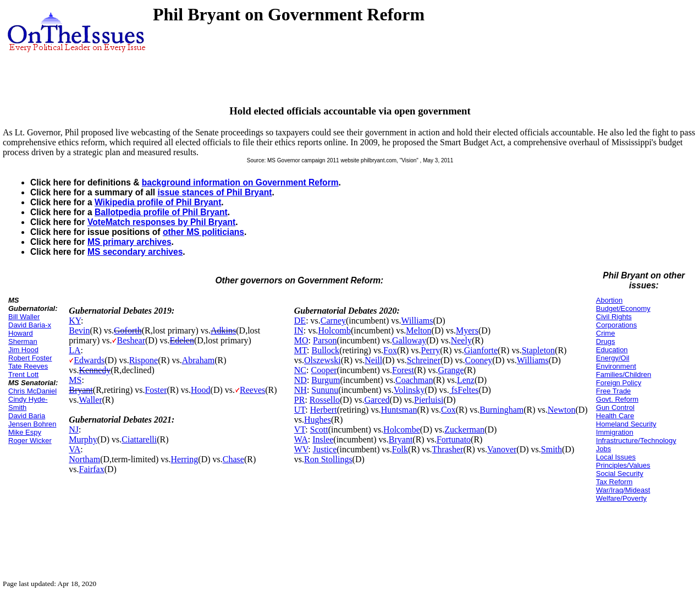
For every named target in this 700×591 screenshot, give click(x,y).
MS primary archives (129, 242)
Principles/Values (623, 465)
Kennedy (95, 370)
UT (300, 410)
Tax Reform (614, 482)
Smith (552, 449)
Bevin (79, 330)
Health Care (615, 416)
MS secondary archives (135, 252)
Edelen (181, 340)
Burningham (501, 410)
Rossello (325, 400)
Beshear (131, 340)
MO (301, 340)
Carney (333, 321)
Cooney (478, 360)
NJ (74, 429)
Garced (377, 400)
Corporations (616, 325)
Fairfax (91, 469)
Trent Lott (23, 374)
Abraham (199, 360)
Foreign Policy (619, 383)
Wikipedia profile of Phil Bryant (158, 202)
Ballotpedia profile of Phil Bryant (161, 212)
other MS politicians (203, 232)
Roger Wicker (30, 440)
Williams (417, 321)
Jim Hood (23, 350)
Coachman (414, 380)
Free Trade (614, 391)
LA (75, 350)
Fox (390, 350)
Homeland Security (626, 424)
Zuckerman (464, 429)
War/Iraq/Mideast (623, 490)
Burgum (326, 380)
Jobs (603, 449)
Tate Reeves (28, 366)
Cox (448, 410)
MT (301, 350)
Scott (319, 429)
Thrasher (448, 449)
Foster (156, 390)
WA (301, 439)
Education (612, 350)
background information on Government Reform (240, 182)
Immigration (615, 432)
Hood (201, 390)
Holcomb (334, 330)
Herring (185, 459)
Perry (431, 350)
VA (75, 449)
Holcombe (402, 429)
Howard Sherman (23, 337)
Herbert (324, 410)
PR (300, 400)
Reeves (252, 390)
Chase (233, 459)
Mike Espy (25, 432)
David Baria (27, 416)
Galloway (409, 340)
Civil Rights (614, 317)
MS (75, 380)
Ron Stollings (328, 459)
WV (301, 449)
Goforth (128, 330)
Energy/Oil (613, 358)
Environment (616, 366)
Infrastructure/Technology (636, 440)
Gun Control (615, 407)
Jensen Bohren (32, 424)
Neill (373, 360)
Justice (325, 449)
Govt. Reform (617, 399)
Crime (606, 333)
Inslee (323, 439)
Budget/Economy (623, 308)
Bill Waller (24, 317)
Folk (400, 449)
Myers (467, 330)
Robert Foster (30, 358)
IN (299, 330)
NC (300, 370)
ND (301, 380)
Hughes (318, 420)
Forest (403, 370)
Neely (461, 340)
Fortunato (454, 439)
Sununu (325, 390)
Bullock (325, 350)
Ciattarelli (139, 439)
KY (75, 321)
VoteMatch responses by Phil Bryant (161, 222)
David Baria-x (30, 325)
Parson (325, 340)
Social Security (620, 474)
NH (301, 390)
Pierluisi (429, 400)
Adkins (223, 330)
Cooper (324, 370)
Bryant (81, 390)
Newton (562, 410)
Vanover (502, 449)
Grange (451, 370)
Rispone (144, 360)
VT (300, 429)
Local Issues (616, 457)
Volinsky (409, 390)
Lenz (466, 380)
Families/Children (624, 374)
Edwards (89, 360)
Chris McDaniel (32, 391)
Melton (418, 330)
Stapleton (538, 350)
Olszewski (323, 360)
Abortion (609, 300)
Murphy (83, 439)
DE (300, 321)
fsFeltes (464, 390)
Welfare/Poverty (621, 498)
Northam (84, 459)
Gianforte (481, 350)
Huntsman (399, 410)
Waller (90, 400)
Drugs (606, 341)
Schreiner (424, 360)
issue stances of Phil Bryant (214, 192)
